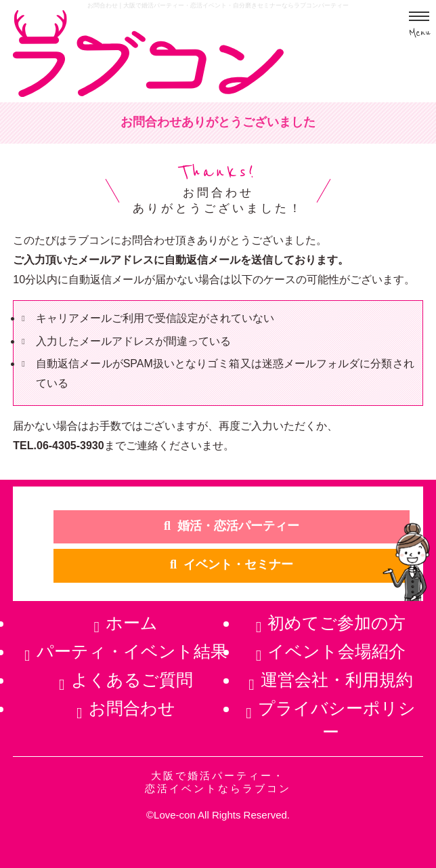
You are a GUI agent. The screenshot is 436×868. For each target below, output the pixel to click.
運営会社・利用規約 (337, 680)
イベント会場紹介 (336, 651)
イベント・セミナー (238, 564)
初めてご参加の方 (336, 623)
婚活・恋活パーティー (238, 526)
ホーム (132, 623)
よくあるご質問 (132, 680)
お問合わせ (132, 708)
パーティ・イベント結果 (132, 651)
